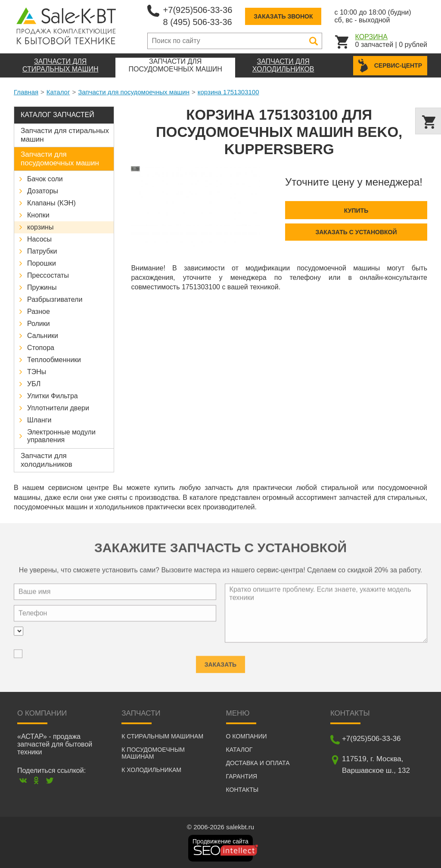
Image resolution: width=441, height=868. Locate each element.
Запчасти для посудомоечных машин (134, 92)
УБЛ (34, 384)
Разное (39, 312)
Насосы (39, 239)
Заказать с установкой (356, 232)
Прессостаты (48, 275)
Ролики (39, 324)
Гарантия (242, 776)
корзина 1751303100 (228, 92)
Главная (26, 92)
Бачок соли (45, 179)
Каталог (58, 92)
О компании (247, 736)
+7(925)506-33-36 (198, 10)
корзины (40, 227)
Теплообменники (54, 360)
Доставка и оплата (258, 763)
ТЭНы (37, 372)
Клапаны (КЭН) (51, 203)
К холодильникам (151, 770)
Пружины (42, 287)
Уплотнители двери (58, 408)
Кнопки (38, 215)
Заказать (220, 662)
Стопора (41, 348)
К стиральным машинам (162, 736)
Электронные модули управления (61, 436)
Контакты (242, 790)
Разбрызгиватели (55, 299)
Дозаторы (43, 191)
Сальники (43, 336)
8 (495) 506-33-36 (198, 22)
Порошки (42, 263)
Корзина (371, 37)
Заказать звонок (283, 16)
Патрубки (42, 251)
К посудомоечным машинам (153, 753)
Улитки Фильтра (53, 396)
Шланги (39, 420)
